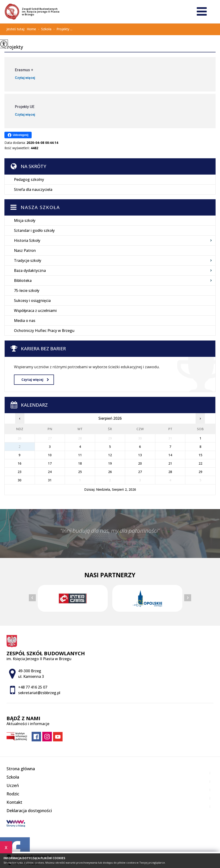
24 (50, 472)
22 (200, 463)
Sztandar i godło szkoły (34, 230)
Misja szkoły (25, 220)
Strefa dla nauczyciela (33, 189)
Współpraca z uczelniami (35, 311)
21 (170, 463)
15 (200, 455)
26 (110, 472)
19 (110, 463)
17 (50, 463)
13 (140, 455)
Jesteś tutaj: (17, 29)
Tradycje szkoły (28, 260)
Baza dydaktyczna (30, 270)
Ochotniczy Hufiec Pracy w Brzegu (44, 331)
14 (170, 455)
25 (80, 472)
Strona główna (21, 769)
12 (110, 455)
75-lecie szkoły (27, 290)
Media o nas (25, 321)
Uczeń (13, 785)
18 (80, 463)
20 (140, 463)
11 (80, 455)
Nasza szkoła (40, 207)
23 (20, 472)
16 (20, 463)
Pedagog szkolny (29, 179)
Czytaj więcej (35, 380)
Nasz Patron (25, 250)
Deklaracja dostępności (29, 811)
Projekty (14, 47)
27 (140, 472)
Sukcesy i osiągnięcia (32, 301)
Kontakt (14, 802)
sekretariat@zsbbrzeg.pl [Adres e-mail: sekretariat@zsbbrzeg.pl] (39, 693)
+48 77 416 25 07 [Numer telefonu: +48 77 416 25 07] (33, 687)
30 (20, 480)
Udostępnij (18, 135)
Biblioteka (23, 280)
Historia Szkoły (27, 240)
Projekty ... (62, 29)
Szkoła (44, 29)
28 (170, 472)
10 (50, 455)
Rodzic (13, 794)
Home (31, 29)
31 (50, 480)
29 (200, 472)
